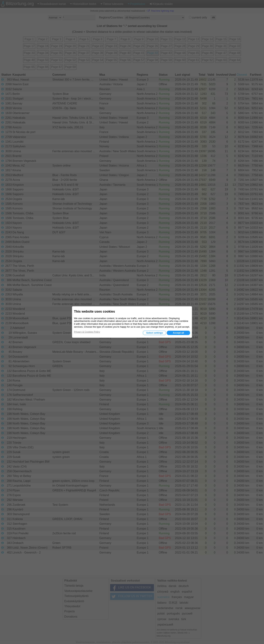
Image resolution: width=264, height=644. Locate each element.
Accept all (178, 333)
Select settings (154, 333)
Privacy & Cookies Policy (87, 332)
